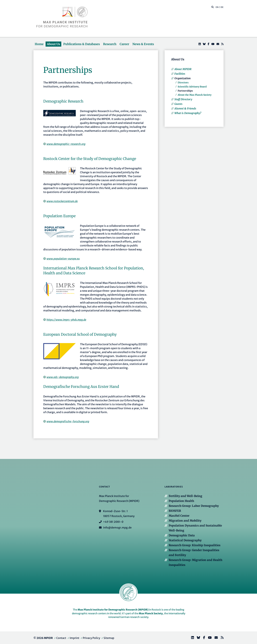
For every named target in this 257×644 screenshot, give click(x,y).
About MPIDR (183, 69)
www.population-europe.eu (63, 259)
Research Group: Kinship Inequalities (195, 545)
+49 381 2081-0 (113, 522)
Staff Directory (183, 99)
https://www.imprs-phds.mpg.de (66, 320)
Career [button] (124, 44)
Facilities (180, 74)
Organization (183, 78)
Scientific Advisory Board (192, 87)
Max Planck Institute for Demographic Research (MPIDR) (113, 610)
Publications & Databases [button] (82, 44)
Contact (61, 638)
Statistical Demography (185, 540)
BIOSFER (175, 511)
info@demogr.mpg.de (117, 528)
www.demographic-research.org (66, 144)
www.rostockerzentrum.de (62, 201)
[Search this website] (211, 7)
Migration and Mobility (185, 521)
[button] (213, 7)
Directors (183, 83)
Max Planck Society (151, 613)
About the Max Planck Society (195, 95)
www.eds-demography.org (63, 377)
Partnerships (185, 91)
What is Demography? (188, 113)
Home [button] (39, 44)
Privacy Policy (91, 638)
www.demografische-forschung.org (68, 421)
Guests (178, 104)
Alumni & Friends (185, 108)
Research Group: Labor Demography (194, 506)
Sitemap (109, 638)
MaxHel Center (179, 516)
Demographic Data (182, 535)
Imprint (74, 638)
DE (222, 7)
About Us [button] (53, 44)
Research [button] (110, 44)
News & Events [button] (143, 44)
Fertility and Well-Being (185, 496)
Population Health (181, 501)
